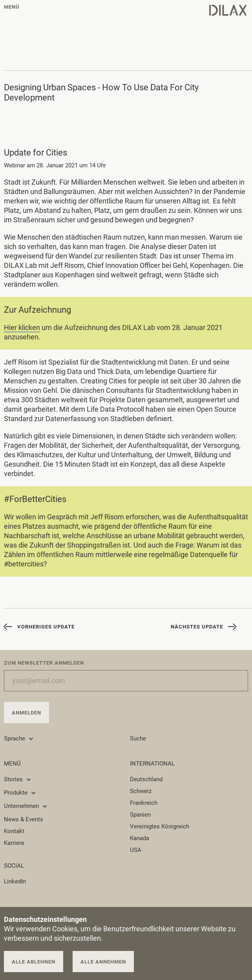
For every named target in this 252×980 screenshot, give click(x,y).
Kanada (140, 838)
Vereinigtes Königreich (160, 826)
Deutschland (146, 779)
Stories (18, 779)
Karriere (14, 843)
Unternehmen (26, 806)
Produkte (20, 793)
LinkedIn (15, 881)
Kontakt (14, 831)
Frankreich (144, 803)
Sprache (19, 738)
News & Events (24, 819)
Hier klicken (22, 329)
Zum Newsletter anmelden (44, 663)
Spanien (140, 815)
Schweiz (141, 791)
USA (136, 850)
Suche (138, 738)
